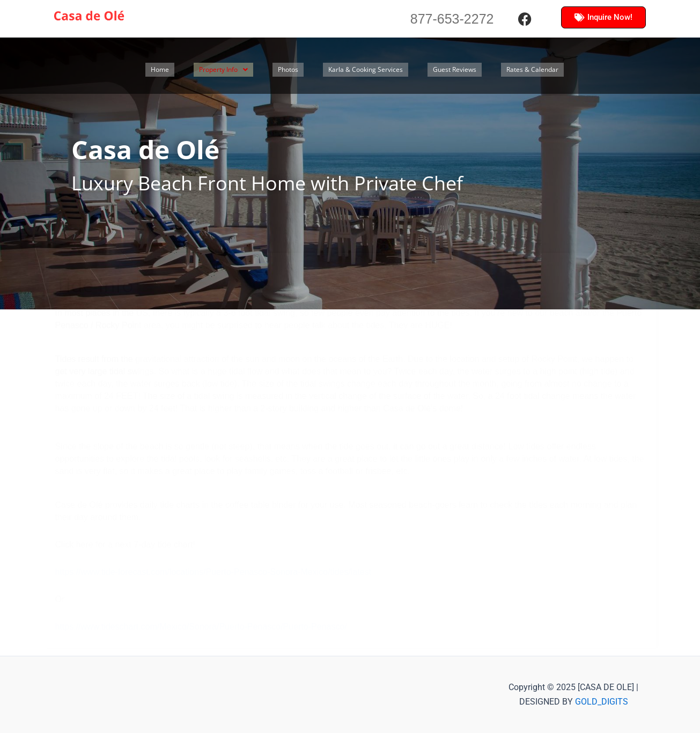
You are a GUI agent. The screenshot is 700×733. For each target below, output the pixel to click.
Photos (305, 70)
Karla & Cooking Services (394, 70)
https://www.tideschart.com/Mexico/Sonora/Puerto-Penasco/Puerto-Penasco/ (201, 627)
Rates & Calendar (584, 70)
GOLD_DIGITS (602, 702)
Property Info (233, 70)
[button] (233, 70)
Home (162, 70)
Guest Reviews (496, 70)
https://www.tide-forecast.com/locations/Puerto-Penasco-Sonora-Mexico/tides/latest (213, 572)
